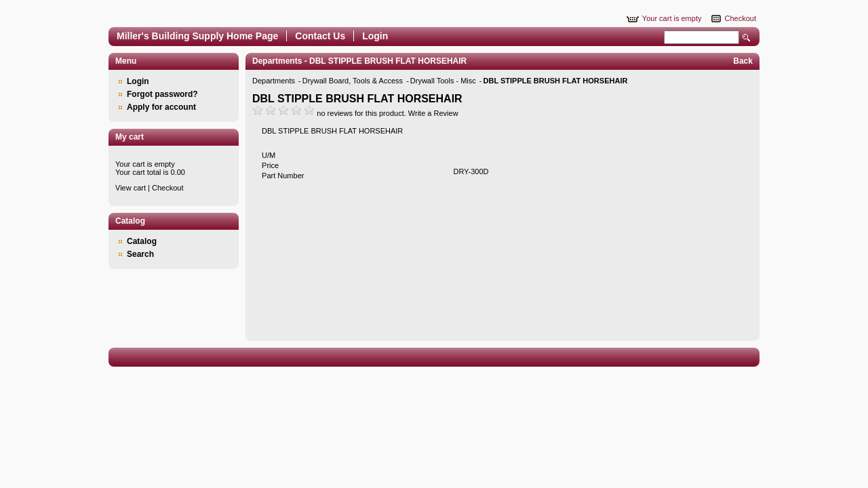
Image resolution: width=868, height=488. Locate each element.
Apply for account (161, 107)
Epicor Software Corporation (278, 10)
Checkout (741, 18)
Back (743, 61)
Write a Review (433, 113)
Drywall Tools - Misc (444, 81)
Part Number (283, 176)
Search (747, 38)
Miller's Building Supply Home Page (197, 36)
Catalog (142, 241)
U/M (269, 155)
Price (270, 165)
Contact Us (320, 36)
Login (375, 36)
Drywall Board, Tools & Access (354, 81)
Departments (275, 81)
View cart (131, 188)
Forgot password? (162, 94)
